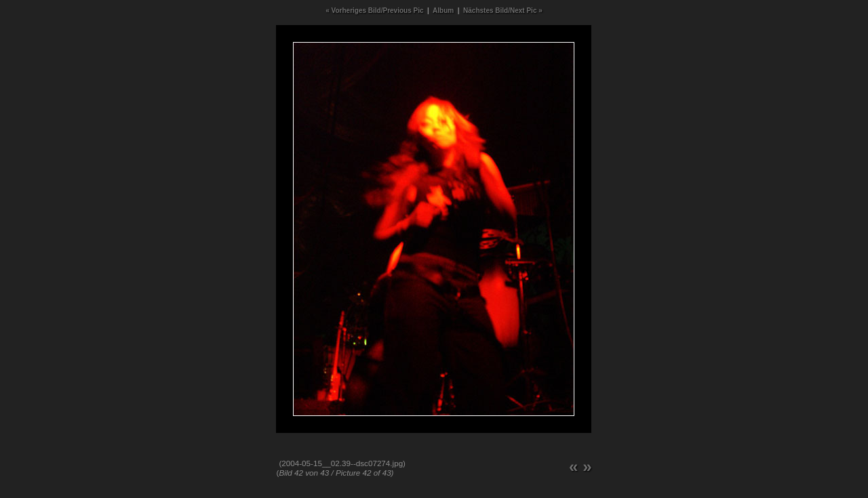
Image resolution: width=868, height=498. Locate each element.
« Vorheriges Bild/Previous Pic (374, 11)
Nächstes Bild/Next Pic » (503, 11)
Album (443, 11)
